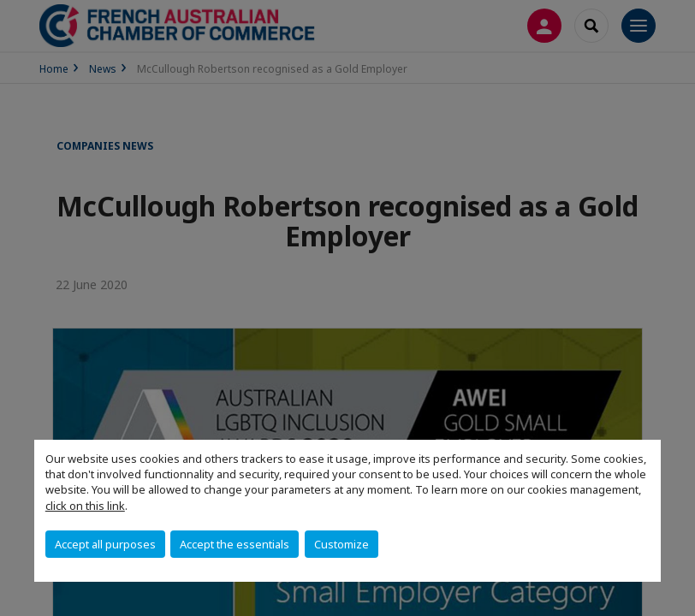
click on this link (85, 506)
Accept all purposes (105, 544)
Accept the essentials (235, 544)
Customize (342, 544)
